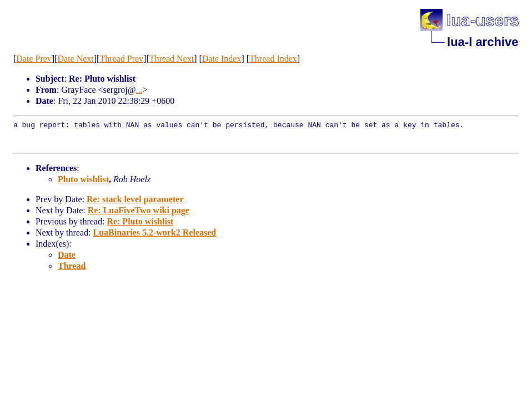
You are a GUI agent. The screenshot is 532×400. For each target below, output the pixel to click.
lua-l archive (483, 42)
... (139, 90)
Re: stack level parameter (135, 199)
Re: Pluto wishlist (140, 221)
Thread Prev (121, 59)
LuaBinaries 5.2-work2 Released (154, 232)
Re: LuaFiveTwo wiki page (139, 210)
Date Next (75, 59)
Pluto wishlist (83, 179)
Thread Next (172, 59)
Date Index (222, 59)
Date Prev (34, 59)
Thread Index (273, 59)
